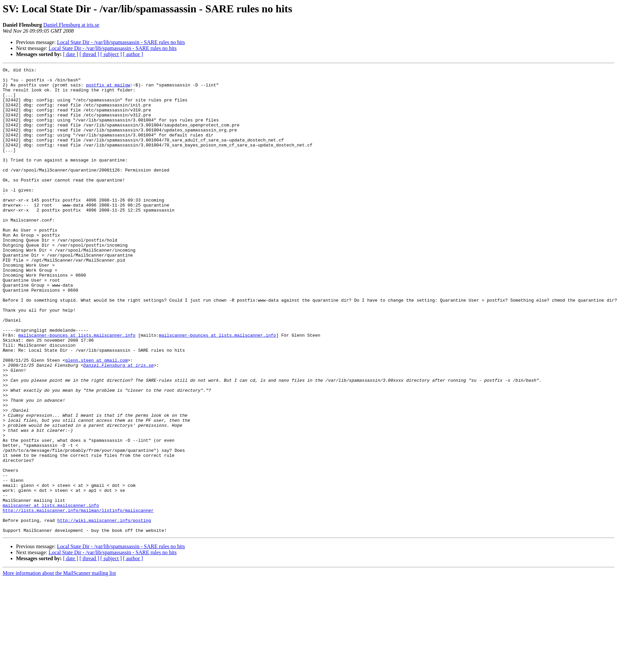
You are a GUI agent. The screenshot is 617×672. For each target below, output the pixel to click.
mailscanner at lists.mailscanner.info (51, 593)
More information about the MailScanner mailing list (59, 666)
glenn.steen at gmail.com (96, 419)
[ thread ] (89, 54)
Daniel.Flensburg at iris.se (71, 25)
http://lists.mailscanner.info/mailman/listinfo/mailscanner (78, 599)
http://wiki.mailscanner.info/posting (104, 611)
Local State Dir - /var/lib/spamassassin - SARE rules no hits (121, 42)
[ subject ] (111, 54)
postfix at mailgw (108, 89)
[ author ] (133, 54)
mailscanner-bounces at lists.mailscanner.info (77, 389)
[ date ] (71, 54)
